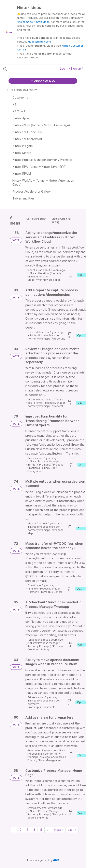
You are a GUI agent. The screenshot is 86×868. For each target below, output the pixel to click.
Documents (48, 707)
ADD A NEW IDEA (43, 81)
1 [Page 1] (14, 830)
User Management (42, 470)
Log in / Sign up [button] (71, 68)
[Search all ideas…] (27, 69)
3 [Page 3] (27, 830)
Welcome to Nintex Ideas (34, 22)
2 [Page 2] (21, 830)
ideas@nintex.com (39, 42)
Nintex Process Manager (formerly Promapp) (44, 337)
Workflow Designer (49, 280)
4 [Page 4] (34, 830)
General (58, 406)
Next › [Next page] (59, 830)
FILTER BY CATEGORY (22, 90)
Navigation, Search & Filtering (47, 816)
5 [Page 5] (41, 830)
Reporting (59, 339)
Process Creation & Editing (45, 466)
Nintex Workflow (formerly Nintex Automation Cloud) (44, 277)
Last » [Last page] (72, 830)
